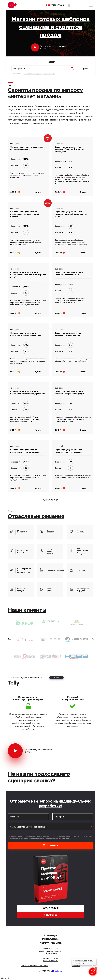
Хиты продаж (51, 908)
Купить (38, 192)
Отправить (50, 845)
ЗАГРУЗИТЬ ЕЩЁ (51, 500)
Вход (48, 5)
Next (92, 639)
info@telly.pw (51, 953)
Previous (9, 639)
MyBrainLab (57, 971)
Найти (85, 69)
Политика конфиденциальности (35, 966)
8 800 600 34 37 (50, 961)
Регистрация (58, 5)
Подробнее (50, 915)
